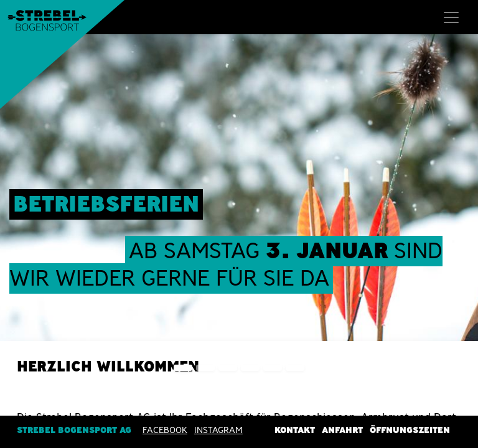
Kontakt (295, 430)
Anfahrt (342, 430)
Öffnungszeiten (410, 430)
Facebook (165, 430)
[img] (459, 210)
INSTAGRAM (218, 430)
